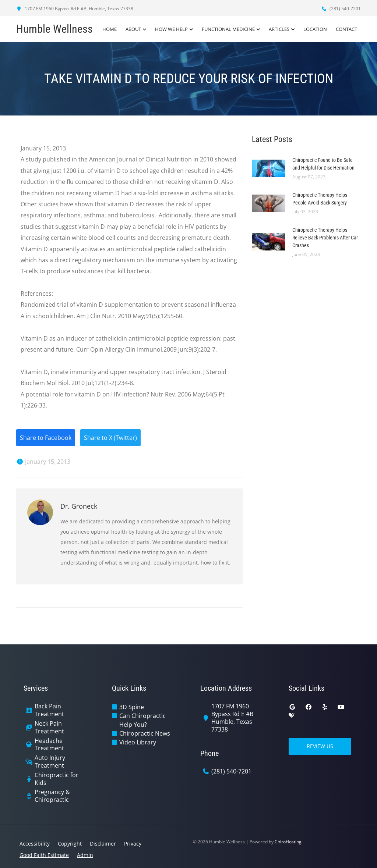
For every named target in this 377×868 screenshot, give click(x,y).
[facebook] (309, 707)
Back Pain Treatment (49, 710)
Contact (346, 29)
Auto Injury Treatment (50, 762)
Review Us (320, 746)
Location (315, 29)
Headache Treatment (49, 745)
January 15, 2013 (43, 462)
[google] (292, 707)
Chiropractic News (145, 733)
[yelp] (325, 707)
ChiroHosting (288, 842)
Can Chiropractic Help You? (142, 720)
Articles (279, 29)
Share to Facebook (46, 438)
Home (110, 29)
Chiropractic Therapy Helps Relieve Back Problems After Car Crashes (325, 238)
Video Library (138, 742)
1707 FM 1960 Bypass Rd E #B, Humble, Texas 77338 (75, 9)
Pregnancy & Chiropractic (52, 796)
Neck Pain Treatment (49, 728)
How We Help (171, 29)
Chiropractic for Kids (57, 779)
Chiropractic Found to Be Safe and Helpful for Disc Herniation (323, 164)
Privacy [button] (133, 844)
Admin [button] (85, 855)
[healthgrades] (292, 716)
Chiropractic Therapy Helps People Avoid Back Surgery (320, 199)
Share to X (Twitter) (110, 438)
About (133, 29)
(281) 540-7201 (341, 9)
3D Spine (132, 707)
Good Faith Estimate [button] (44, 855)
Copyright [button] (70, 844)
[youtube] (341, 707)
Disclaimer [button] (103, 844)
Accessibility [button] (35, 844)
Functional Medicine (228, 29)
